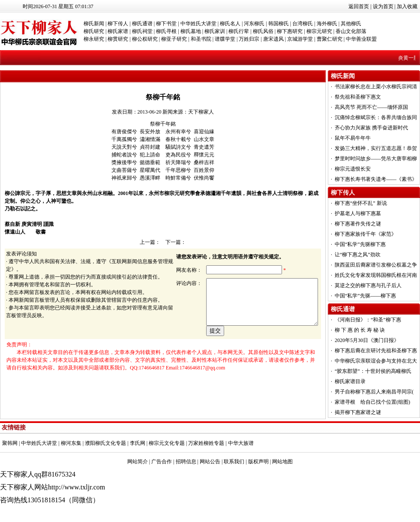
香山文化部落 (351, 31)
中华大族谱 (241, 443)
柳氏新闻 (94, 24)
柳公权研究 (145, 39)
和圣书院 (201, 39)
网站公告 (210, 462)
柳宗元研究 (319, 31)
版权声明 (258, 462)
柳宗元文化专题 (167, 443)
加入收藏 (407, 6)
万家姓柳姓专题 (206, 443)
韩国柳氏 (279, 24)
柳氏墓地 (191, 31)
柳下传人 (118, 24)
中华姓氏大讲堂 (198, 24)
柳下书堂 (166, 24)
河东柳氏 (254, 24)
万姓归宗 (249, 39)
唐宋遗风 (273, 39)
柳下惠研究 (290, 31)
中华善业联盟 (361, 39)
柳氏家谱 (118, 31)
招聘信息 (186, 462)
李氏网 (138, 443)
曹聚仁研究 (330, 39)
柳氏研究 (94, 31)
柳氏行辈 (239, 31)
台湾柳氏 (303, 24)
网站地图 (282, 462)
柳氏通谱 (142, 24)
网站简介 (138, 462)
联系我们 (234, 462)
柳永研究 (94, 39)
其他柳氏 (351, 24)
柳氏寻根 (166, 31)
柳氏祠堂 (142, 31)
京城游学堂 (300, 39)
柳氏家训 (215, 31)
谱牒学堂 (225, 39)
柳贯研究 (118, 39)
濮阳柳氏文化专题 (105, 443)
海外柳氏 (327, 24)
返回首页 (359, 6)
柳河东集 (71, 443)
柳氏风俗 (263, 31)
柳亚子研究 (174, 39)
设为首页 (383, 6)
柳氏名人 (230, 24)
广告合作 (162, 462)
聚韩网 (10, 443)
